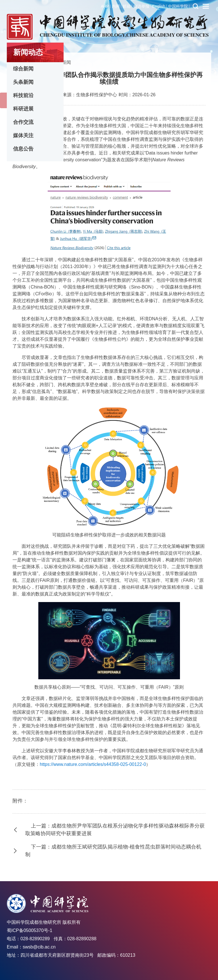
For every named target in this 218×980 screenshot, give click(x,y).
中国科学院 (178, 6)
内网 (116, 6)
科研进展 (23, 109)
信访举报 (141, 6)
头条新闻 (23, 82)
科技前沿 (23, 95)
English (159, 6)
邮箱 (127, 6)
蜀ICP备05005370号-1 (30, 930)
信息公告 (23, 149)
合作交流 (23, 122)
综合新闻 (23, 69)
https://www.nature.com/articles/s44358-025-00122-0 (93, 764)
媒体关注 (23, 135)
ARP (105, 6)
